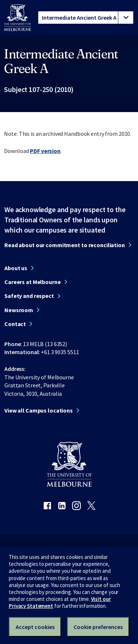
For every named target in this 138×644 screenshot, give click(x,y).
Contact (15, 324)
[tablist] (86, 18)
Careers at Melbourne (33, 282)
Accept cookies (35, 627)
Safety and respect (29, 296)
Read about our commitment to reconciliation (65, 245)
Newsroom (19, 310)
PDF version (45, 151)
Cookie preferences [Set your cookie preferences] (98, 627)
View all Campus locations (39, 410)
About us (16, 268)
